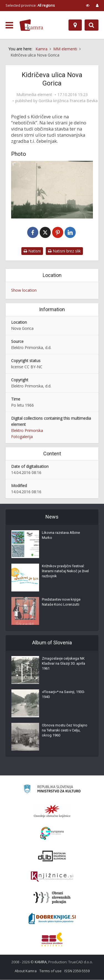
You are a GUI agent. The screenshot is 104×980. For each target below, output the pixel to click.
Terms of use (50, 971)
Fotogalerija (22, 437)
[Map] (75, 25)
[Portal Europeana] (52, 834)
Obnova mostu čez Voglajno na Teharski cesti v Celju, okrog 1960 (65, 730)
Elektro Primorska (27, 431)
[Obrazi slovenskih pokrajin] (52, 898)
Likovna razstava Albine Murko (61, 535)
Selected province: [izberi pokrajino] (30, 5)
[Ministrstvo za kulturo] (52, 790)
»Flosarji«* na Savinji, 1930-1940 (63, 695)
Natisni (32, 251)
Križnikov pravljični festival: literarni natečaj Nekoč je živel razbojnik (65, 571)
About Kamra (26, 971)
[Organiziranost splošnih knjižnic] (52, 811)
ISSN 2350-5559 (77, 971)
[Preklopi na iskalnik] (92, 25)
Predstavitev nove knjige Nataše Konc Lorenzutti (61, 602)
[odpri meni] (9, 25)
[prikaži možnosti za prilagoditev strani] (88, 5)
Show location (24, 291)
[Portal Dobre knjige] (52, 919)
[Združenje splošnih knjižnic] (52, 940)
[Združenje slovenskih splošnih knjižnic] (52, 877)
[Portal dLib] (52, 856)
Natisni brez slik (64, 251)
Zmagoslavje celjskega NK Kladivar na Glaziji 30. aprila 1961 (64, 664)
